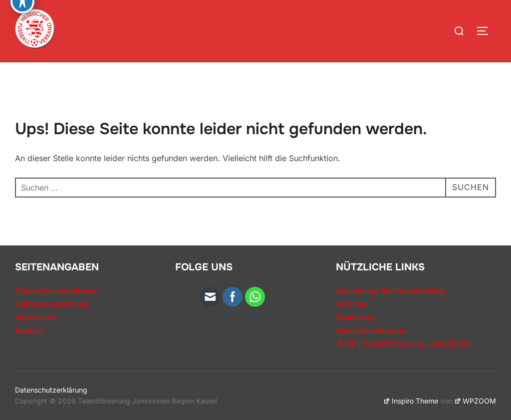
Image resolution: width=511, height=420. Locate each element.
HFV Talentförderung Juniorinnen (403, 344)
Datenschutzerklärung (56, 291)
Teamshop (355, 317)
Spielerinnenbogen (371, 331)
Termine (351, 304)
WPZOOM (475, 401)
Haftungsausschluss (52, 304)
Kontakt (29, 331)
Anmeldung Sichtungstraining (390, 291)
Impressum (35, 317)
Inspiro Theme (411, 401)
